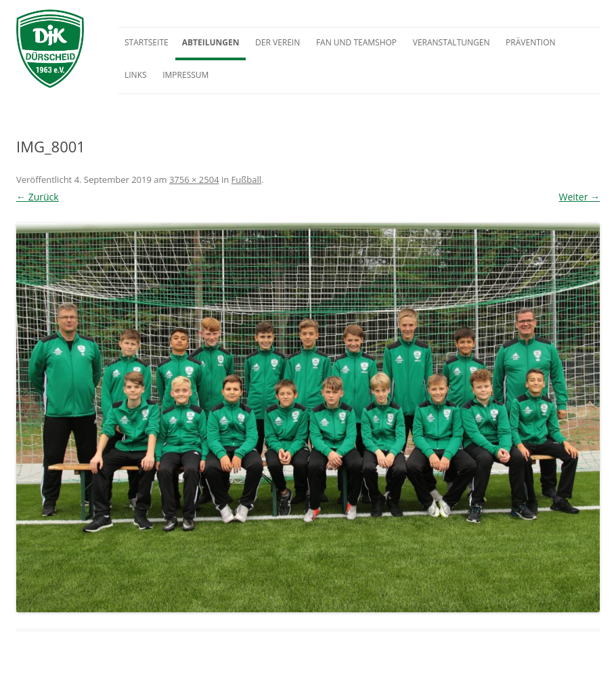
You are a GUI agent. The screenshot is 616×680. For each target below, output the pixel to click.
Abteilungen (211, 42)
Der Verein (278, 42)
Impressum (185, 75)
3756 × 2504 (194, 179)
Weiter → (579, 197)
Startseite (147, 42)
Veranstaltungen (452, 42)
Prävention (530, 42)
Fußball (247, 179)
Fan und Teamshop (356, 42)
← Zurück (38, 197)
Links (136, 75)
